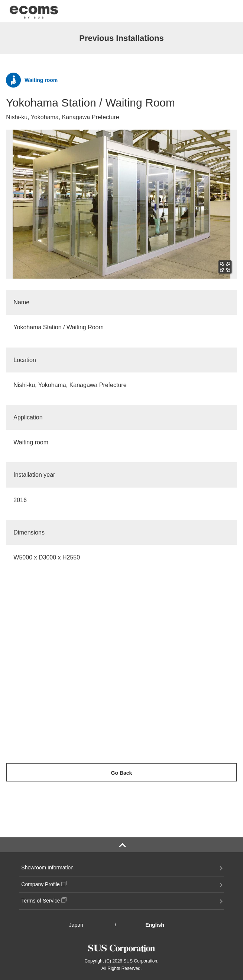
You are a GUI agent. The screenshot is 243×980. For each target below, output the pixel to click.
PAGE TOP (121, 845)
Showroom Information (47, 868)
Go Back (122, 773)
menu (224, 12)
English (155, 925)
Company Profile (44, 884)
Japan (76, 925)
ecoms (34, 11)
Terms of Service (44, 900)
